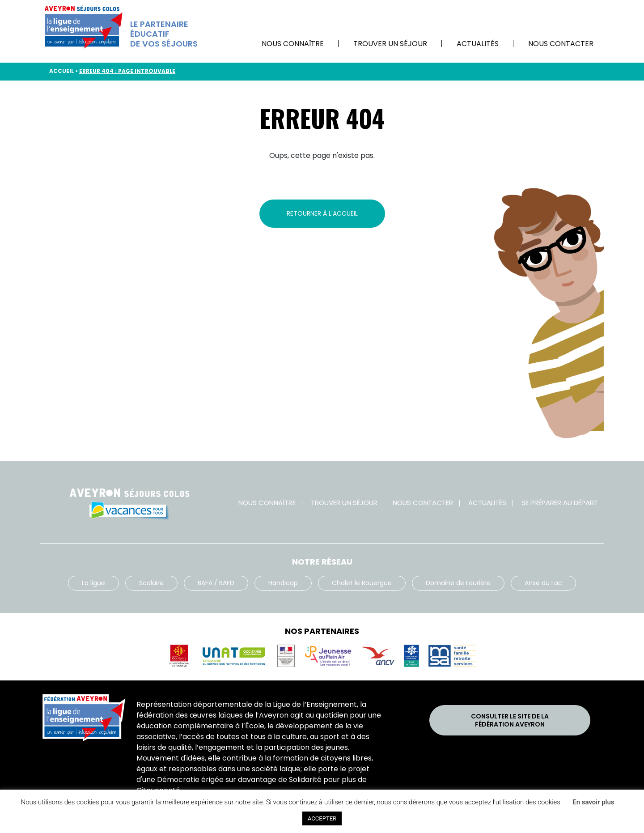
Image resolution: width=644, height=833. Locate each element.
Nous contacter (561, 44)
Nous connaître (293, 44)
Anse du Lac (543, 583)
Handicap (283, 583)
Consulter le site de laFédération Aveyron (510, 720)
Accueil (61, 71)
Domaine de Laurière (458, 583)
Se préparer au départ (560, 503)
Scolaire (151, 583)
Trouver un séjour (390, 44)
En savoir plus (593, 802)
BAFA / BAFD (216, 583)
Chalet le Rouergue (362, 583)
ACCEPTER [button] (322, 818)
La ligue (93, 583)
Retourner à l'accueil (322, 213)
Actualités (478, 44)
